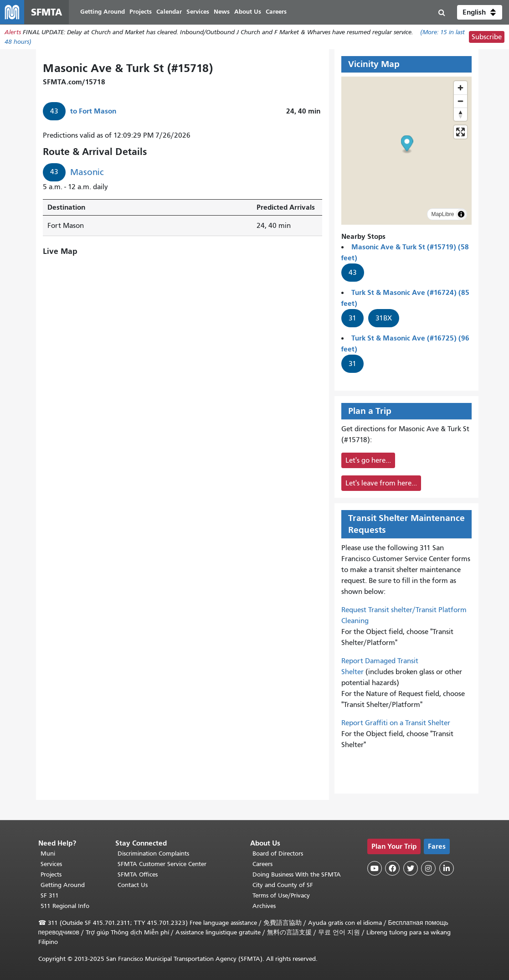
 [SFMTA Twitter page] (411, 868)
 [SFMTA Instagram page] (428, 868)
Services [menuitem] (201, 13)
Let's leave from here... (381, 485)
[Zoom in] (460, 89)
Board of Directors (278, 854)
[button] (480, 13)
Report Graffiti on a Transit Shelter (396, 724)
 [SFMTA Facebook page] (392, 868)
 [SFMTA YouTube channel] (375, 868)
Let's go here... (368, 462)
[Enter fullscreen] (460, 133)
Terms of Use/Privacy (281, 895)
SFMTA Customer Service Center (162, 864)
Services (51, 864)
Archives (264, 906)
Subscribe (487, 38)
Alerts (13, 34)
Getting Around (63, 885)
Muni (48, 854)
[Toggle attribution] (461, 216)
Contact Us (133, 885)
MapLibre (442, 216)
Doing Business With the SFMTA (297, 874)
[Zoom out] (460, 102)
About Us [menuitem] (251, 13)
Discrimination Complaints (153, 854)
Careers (262, 864)
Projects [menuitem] (144, 13)
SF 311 (50, 895)
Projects (51, 874)
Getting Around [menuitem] (106, 13)
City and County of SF (283, 885)
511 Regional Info (65, 906)
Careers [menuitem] (280, 13)
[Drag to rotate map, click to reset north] (460, 116)
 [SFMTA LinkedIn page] (447, 868)
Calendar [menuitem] (173, 13)
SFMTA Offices (138, 874)
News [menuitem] (225, 13)
